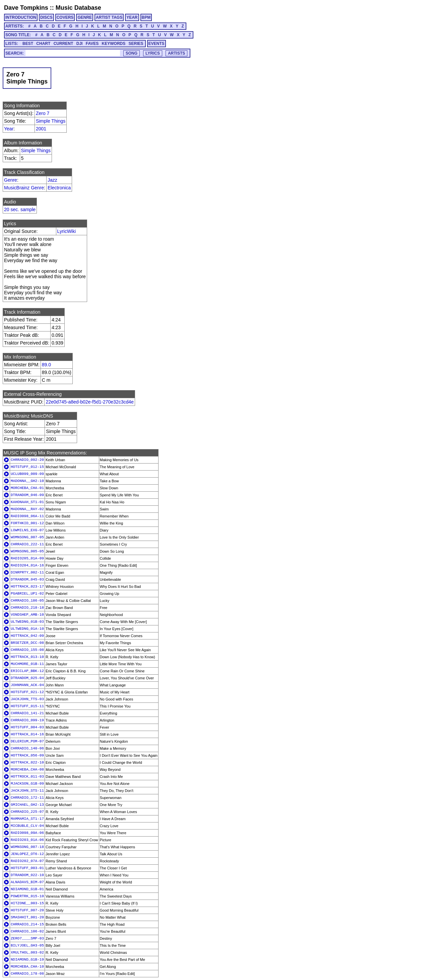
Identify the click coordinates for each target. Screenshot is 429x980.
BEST (28, 44)
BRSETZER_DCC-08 (27, 643)
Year (9, 129)
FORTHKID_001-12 (27, 523)
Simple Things (51, 121)
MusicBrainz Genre (24, 188)
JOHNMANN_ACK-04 (27, 685)
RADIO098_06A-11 (27, 516)
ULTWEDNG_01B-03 (27, 622)
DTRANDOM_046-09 (27, 495)
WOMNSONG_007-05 (27, 537)
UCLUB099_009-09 (27, 474)
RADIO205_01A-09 (27, 558)
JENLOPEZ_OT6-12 (27, 854)
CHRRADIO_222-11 (27, 544)
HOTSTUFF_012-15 (27, 467)
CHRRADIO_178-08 (27, 974)
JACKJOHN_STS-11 (27, 791)
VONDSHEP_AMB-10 (27, 615)
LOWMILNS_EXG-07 (27, 530)
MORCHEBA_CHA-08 (27, 770)
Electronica (59, 188)
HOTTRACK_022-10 (27, 762)
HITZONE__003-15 (27, 903)
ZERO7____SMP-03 (27, 938)
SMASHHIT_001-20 (27, 917)
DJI (80, 44)
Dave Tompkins (26, 8)
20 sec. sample (20, 209)
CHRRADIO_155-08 (27, 650)
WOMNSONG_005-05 (27, 551)
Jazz (52, 180)
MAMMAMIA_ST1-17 (27, 819)
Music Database (78, 8)
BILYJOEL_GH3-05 (27, 945)
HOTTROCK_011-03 (27, 777)
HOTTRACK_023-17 (27, 587)
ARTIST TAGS (109, 17)
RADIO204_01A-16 (27, 565)
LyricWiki (67, 231)
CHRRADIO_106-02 (27, 931)
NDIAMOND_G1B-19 (27, 960)
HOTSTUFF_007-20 (27, 910)
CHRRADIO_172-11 (27, 798)
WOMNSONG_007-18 (27, 847)
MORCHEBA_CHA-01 (27, 488)
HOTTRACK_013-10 (27, 657)
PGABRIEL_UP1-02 (27, 594)
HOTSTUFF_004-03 (27, 727)
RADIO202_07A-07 (27, 861)
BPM (146, 17)
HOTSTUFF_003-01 (27, 868)
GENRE (85, 17)
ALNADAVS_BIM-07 (27, 882)
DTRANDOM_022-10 (27, 875)
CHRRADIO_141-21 (27, 713)
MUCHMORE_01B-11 (27, 664)
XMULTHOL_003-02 (27, 953)
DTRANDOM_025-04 (27, 678)
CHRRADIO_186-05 (27, 601)
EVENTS (157, 44)
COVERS (65, 17)
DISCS (46, 17)
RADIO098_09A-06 (27, 833)
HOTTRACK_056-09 (27, 755)
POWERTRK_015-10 (27, 896)
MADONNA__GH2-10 (27, 481)
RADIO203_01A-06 (27, 840)
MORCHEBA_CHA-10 (27, 967)
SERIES (136, 44)
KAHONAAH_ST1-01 (27, 502)
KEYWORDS (114, 44)
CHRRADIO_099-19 (27, 720)
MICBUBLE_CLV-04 (27, 826)
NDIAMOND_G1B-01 (27, 889)
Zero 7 (43, 113)
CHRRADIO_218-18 (27, 608)
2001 (41, 129)
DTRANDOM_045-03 (27, 579)
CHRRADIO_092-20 (27, 460)
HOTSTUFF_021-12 (27, 692)
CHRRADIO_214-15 (27, 924)
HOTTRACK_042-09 (27, 636)
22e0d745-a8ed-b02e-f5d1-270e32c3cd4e (89, 402)
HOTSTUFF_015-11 (27, 706)
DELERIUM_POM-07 (27, 741)
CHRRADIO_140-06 (27, 748)
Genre (11, 180)
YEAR (132, 17)
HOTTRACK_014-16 (27, 734)
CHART (43, 44)
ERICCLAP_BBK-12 (27, 671)
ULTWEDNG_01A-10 (27, 629)
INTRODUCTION (21, 17)
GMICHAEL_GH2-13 (27, 805)
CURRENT (64, 44)
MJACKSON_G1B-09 (27, 784)
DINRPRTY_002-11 (27, 572)
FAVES (92, 44)
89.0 (46, 365)
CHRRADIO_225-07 (27, 812)
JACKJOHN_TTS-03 (27, 699)
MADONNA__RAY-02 (27, 509)
